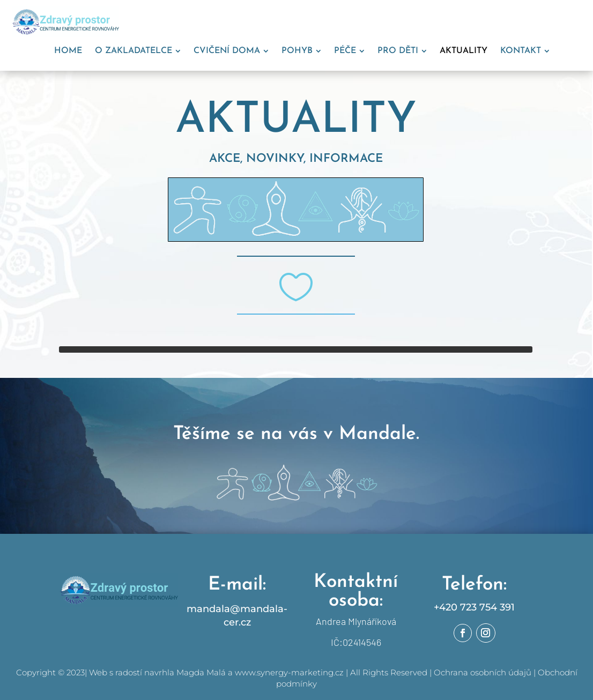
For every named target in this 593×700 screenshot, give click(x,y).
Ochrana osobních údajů (483, 672)
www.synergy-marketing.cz (289, 672)
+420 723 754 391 (474, 607)
